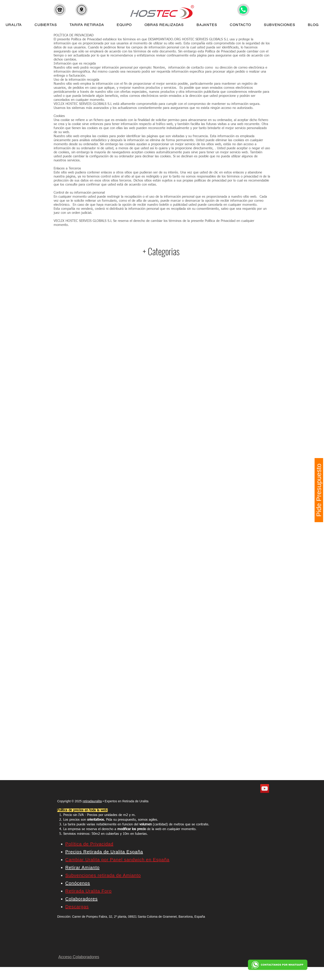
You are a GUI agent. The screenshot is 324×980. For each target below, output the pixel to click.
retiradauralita (92, 801)
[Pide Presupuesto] (319, 490)
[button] (60, 10)
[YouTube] (265, 789)
